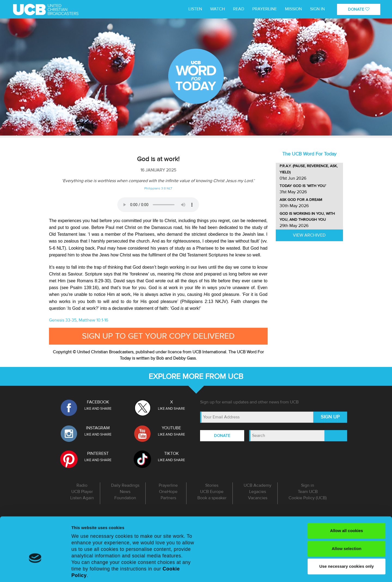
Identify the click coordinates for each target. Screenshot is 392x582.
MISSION (293, 9)
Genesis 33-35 (63, 320)
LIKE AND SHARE (98, 409)
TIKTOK (171, 454)
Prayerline (265, 9)
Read (239, 9)
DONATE (359, 9)
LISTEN (195, 9)
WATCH (218, 9)
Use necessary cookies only (347, 532)
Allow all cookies (347, 496)
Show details (84, 571)
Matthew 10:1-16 (93, 320)
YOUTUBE (171, 428)
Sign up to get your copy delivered (158, 336)
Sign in (317, 9)
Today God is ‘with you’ (303, 186)
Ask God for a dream (301, 200)
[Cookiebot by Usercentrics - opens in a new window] (35, 571)
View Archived (309, 235)
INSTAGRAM (98, 428)
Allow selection (346, 514)
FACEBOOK (98, 402)
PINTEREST (98, 454)
